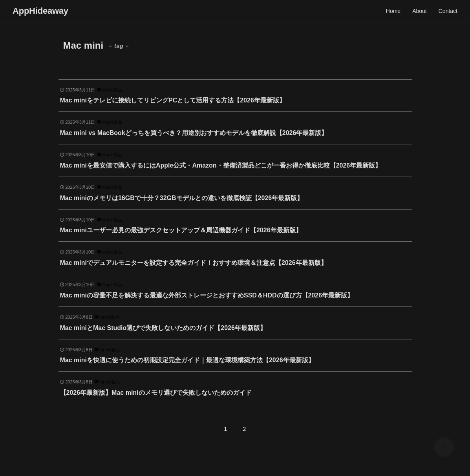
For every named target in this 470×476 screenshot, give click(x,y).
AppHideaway (40, 11)
